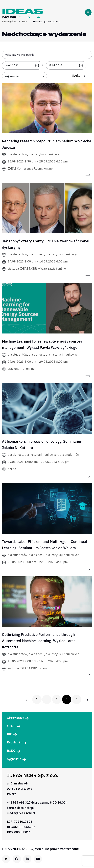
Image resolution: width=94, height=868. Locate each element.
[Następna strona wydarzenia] (87, 699)
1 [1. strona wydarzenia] (37, 699)
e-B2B (11, 726)
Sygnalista (14, 759)
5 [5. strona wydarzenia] (77, 699)
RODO (11, 751)
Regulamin (14, 742)
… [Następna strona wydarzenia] (47, 699)
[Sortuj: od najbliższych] (24, 76)
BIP (10, 734)
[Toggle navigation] (89, 12)
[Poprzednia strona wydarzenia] (27, 699)
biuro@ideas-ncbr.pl (20, 808)
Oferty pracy (15, 718)
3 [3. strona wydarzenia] (57, 699)
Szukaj (79, 76)
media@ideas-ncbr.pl (21, 813)
